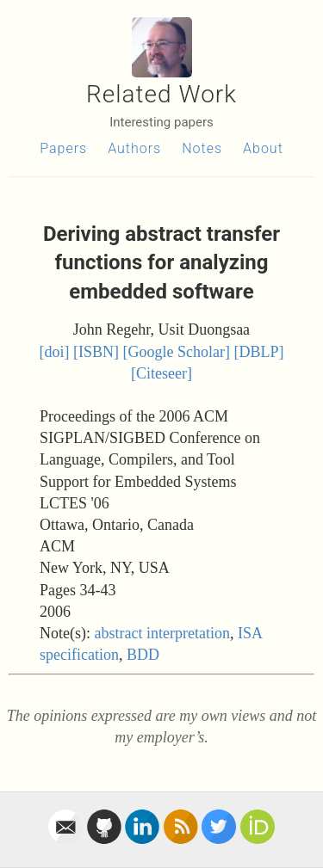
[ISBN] (96, 352)
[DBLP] (258, 352)
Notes (202, 148)
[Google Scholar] (177, 352)
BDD (143, 655)
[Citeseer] (161, 373)
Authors (134, 148)
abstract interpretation (161, 633)
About (263, 148)
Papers (63, 148)
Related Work (161, 94)
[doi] (55, 352)
